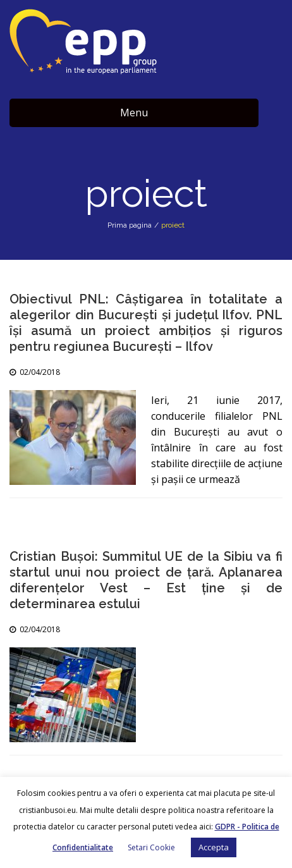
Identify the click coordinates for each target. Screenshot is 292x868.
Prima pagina (130, 225)
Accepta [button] (214, 847)
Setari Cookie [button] (151, 847)
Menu (134, 113)
